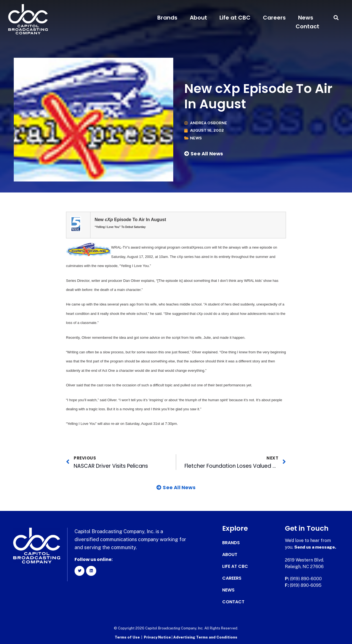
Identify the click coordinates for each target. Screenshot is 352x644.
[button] (336, 18)
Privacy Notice (158, 637)
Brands (167, 18)
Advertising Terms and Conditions (205, 637)
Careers (274, 18)
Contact (307, 26)
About (198, 18)
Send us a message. (316, 547)
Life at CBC (235, 18)
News (306, 18)
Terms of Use (127, 637)
